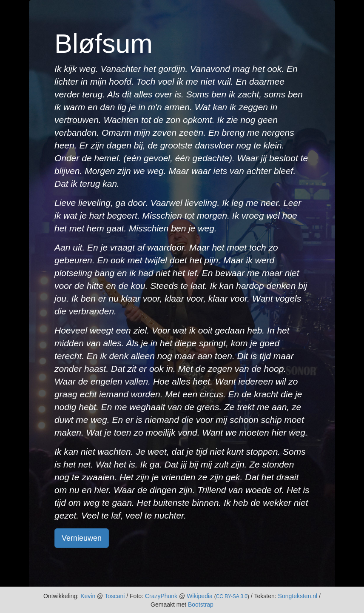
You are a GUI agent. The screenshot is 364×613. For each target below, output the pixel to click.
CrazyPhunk (161, 596)
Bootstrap (201, 604)
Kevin (88, 596)
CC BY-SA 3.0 (232, 596)
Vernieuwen (82, 538)
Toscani (115, 596)
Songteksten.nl (298, 596)
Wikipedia (200, 596)
